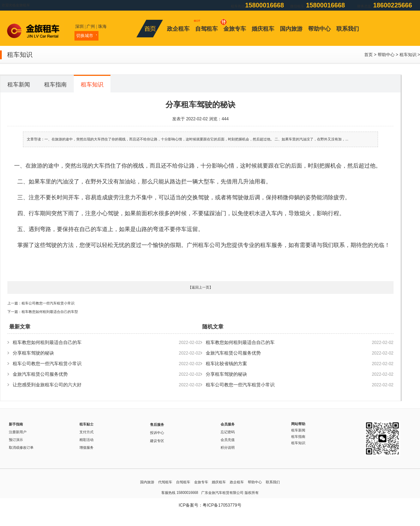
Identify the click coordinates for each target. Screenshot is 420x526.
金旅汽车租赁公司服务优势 (40, 374)
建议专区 (157, 441)
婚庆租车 (263, 29)
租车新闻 (19, 84)
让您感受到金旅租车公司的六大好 (47, 385)
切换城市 (86, 36)
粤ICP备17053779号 (222, 505)
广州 (91, 26)
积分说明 (228, 448)
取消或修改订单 (21, 448)
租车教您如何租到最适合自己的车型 (50, 312)
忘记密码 (228, 432)
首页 (368, 55)
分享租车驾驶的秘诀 (33, 353)
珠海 (102, 26)
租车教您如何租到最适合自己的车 (47, 342)
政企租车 (178, 29)
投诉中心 (157, 433)
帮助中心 (319, 29)
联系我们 (348, 29)
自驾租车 (206, 29)
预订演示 (16, 440)
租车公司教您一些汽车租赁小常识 (48, 303)
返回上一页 (200, 287)
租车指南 (55, 84)
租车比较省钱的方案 (226, 364)
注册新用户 (18, 432)
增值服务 (86, 448)
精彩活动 (86, 440)
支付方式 (86, 432)
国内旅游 (291, 29)
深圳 (79, 26)
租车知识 (408, 55)
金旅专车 (235, 29)
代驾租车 (165, 482)
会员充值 (228, 440)
